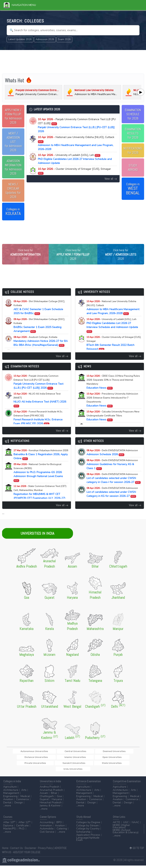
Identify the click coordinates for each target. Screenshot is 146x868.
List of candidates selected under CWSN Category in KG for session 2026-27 (112, 500)
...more (7, 808)
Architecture (11, 792)
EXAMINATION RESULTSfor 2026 (133, 133)
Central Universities (61, 759)
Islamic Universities (21, 765)
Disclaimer (30, 850)
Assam (44, 795)
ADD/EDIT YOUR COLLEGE (27, 855)
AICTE (116, 825)
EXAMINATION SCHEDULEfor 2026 (133, 114)
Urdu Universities (73, 771)
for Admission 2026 (13, 116)
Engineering (10, 799)
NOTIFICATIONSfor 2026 (133, 150)
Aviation (8, 802)
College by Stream (87, 828)
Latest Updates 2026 (20, 39)
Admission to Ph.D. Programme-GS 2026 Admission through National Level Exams (38, 480)
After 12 (25, 825)
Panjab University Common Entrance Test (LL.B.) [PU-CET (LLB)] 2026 (77, 125)
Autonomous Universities (31, 759)
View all (111, 179)
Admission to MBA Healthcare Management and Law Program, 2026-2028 (76, 143)
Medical (25, 799)
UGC (126, 825)
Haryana (57, 802)
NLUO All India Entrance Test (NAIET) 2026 (40, 407)
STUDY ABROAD (133, 168)
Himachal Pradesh (51, 805)
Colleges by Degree (88, 825)
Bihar (54, 795)
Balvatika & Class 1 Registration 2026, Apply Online (41, 462)
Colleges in (13, 212)
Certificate (22, 828)
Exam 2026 (64, 39)
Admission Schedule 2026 (112, 460)
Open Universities (47, 765)
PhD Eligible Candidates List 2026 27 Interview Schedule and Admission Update (75, 159)
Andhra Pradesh (50, 789)
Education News (113, 390)
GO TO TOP (137, 850)
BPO (59, 825)
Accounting (47, 825)
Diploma (8, 828)
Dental (7, 805)
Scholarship (83, 834)
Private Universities (72, 765)
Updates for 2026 (13, 191)
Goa (59, 799)
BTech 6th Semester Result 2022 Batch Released (74, 173)
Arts (24, 792)
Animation (46, 828)
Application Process (88, 837)
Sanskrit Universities (99, 765)
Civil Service (47, 834)
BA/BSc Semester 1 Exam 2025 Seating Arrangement (39, 333)
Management (11, 795)
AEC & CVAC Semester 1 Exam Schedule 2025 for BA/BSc (39, 315)
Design (19, 805)
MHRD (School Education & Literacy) (126, 834)
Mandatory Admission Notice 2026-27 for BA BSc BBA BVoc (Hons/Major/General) (41, 349)
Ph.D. (22, 831)
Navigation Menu (20, 5)
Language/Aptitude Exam (88, 841)
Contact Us (17, 850)
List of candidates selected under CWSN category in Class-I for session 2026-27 (114, 486)
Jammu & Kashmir (50, 808)
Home (5, 850)
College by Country (88, 831)
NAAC (135, 825)
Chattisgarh (47, 799)
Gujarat (44, 802)
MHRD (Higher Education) (121, 829)
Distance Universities (117, 759)
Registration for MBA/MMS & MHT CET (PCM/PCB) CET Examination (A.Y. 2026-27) (40, 502)
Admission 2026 (45, 39)
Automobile (47, 831)
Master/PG (10, 831)
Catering (62, 831)
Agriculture (10, 789)
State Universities (125, 765)
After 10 (9, 825)
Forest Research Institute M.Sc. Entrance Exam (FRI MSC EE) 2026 (38, 425)
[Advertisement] (73, 61)
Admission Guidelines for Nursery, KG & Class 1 (112, 472)
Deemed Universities (89, 759)
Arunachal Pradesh (51, 792)
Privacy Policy (45, 850)
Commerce (23, 802)
